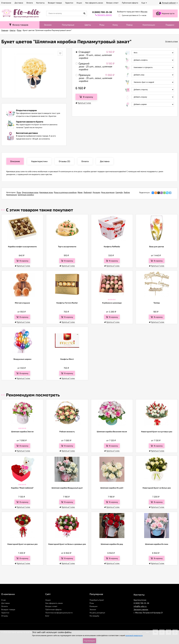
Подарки (170, 25)
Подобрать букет (97, 600)
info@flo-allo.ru (140, 606)
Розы (102, 25)
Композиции (149, 25)
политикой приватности (134, 636)
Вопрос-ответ (51, 606)
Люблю (127, 192)
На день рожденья (97, 613)
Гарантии (5, 613)
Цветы (88, 25)
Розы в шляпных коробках (65, 192)
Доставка (5, 603)
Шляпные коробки (26, 195)
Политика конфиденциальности (59, 613)
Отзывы (5, 616)
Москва (144, 12)
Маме (80, 192)
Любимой (88, 192)
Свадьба (119, 192)
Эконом (48, 25)
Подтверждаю (89, 641)
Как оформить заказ (54, 603)
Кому (115, 25)
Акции (48, 600)
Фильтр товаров (19, 25)
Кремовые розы (46, 192)
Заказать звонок (141, 609)
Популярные (68, 25)
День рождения (108, 192)
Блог (47, 616)
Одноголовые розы (30, 192)
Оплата (4, 606)
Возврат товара (8, 609)
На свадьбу (94, 616)
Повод (129, 25)
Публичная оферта (53, 609)
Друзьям (96, 192)
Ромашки (94, 606)
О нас (4, 600)
